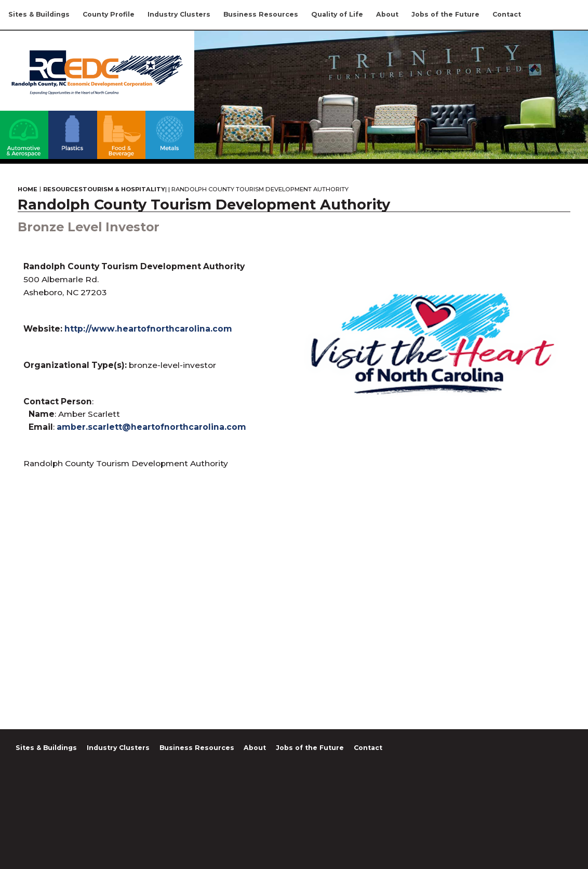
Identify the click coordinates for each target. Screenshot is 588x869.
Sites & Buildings (39, 14)
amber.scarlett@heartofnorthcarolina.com (151, 427)
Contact (507, 14)
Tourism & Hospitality (124, 189)
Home (28, 189)
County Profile (109, 14)
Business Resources (261, 14)
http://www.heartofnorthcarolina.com (148, 329)
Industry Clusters (179, 14)
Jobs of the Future (445, 14)
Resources (63, 189)
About (387, 14)
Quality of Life (337, 14)
